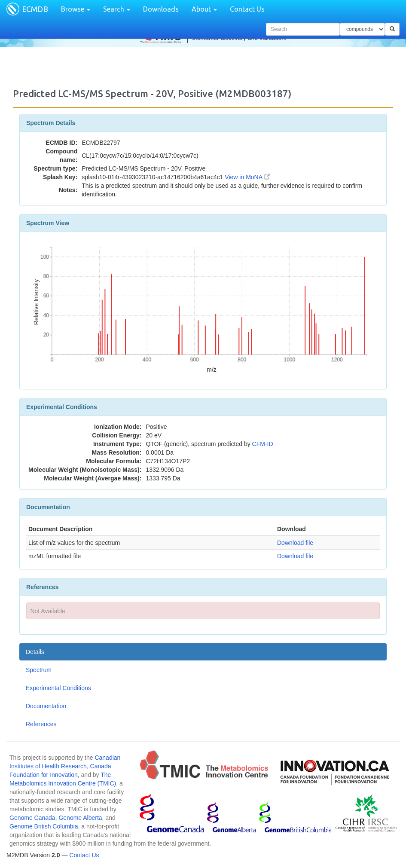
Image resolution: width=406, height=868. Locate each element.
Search (117, 9)
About (204, 9)
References (41, 724)
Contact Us (247, 9)
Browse (76, 9)
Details (35, 652)
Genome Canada (32, 818)
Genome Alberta (80, 818)
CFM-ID (263, 444)
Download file (295, 543)
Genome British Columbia (44, 826)
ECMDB (35, 9)
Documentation (46, 706)
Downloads (161, 9)
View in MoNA (247, 177)
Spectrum (39, 670)
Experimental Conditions (58, 688)
